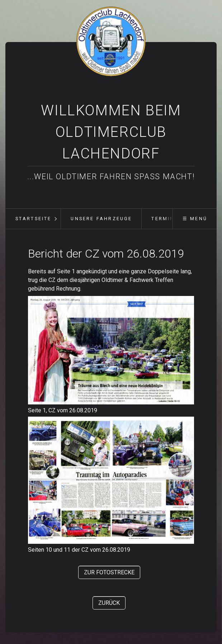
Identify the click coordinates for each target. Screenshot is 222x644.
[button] (109, 572)
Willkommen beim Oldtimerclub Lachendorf (111, 132)
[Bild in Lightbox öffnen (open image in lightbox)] (111, 350)
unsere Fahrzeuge (101, 219)
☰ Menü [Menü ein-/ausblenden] (195, 219)
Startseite (34, 219)
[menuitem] (33, 219)
